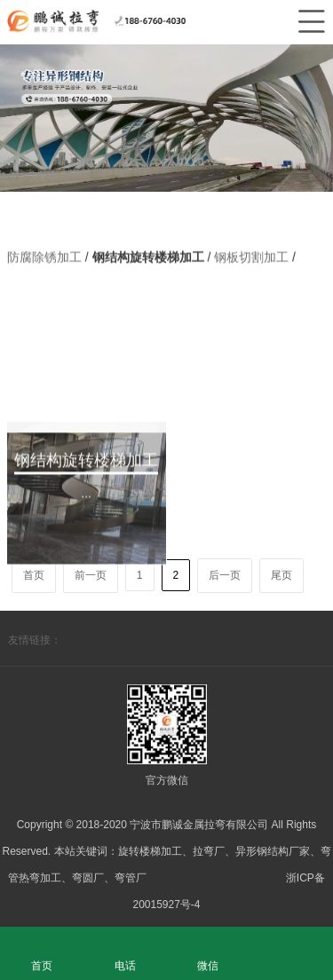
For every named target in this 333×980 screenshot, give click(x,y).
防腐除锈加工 (46, 258)
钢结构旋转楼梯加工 (150, 258)
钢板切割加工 (253, 258)
